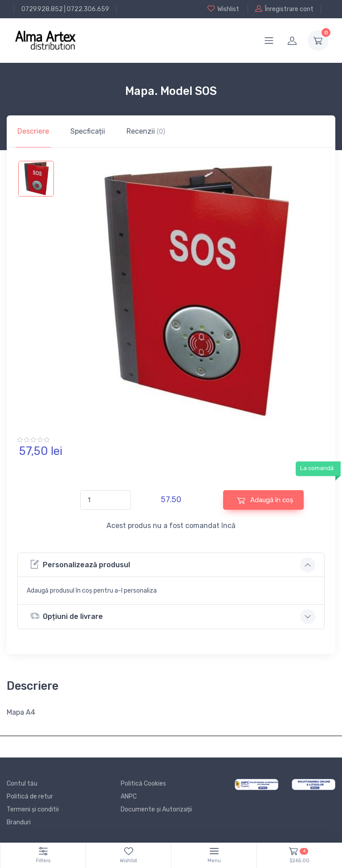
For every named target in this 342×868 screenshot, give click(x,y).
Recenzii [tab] (146, 131)
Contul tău (22, 784)
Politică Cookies (143, 784)
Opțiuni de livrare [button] (67, 616)
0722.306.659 (88, 9)
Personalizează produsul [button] (80, 564)
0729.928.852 (42, 9)
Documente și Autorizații (156, 809)
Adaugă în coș (265, 500)
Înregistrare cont (284, 9)
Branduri (19, 822)
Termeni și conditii (33, 809)
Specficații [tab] (88, 131)
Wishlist (223, 9)
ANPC (129, 796)
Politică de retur (30, 796)
